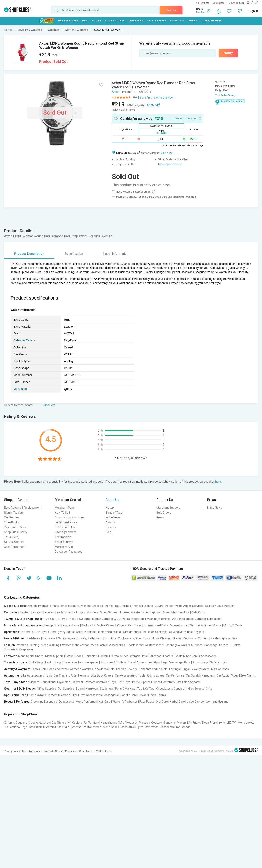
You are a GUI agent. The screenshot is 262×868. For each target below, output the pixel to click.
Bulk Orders (164, 513)
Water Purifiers (85, 632)
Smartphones (59, 606)
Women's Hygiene (217, 702)
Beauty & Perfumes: (17, 702)
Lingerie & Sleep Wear (19, 649)
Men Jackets (246, 723)
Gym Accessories (91, 695)
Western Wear (154, 645)
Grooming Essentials (44, 702)
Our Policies (12, 517)
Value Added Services (189, 606)
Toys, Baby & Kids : (16, 682)
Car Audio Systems (69, 727)
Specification (74, 254)
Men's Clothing (50, 645)
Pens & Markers (125, 689)
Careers (111, 527)
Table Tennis (158, 695)
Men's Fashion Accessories (108, 645)
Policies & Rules (65, 527)
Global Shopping (212, 21)
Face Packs (147, 702)
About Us (112, 500)
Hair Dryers (42, 632)
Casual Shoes (74, 656)
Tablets (148, 606)
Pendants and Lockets (153, 669)
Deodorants (66, 702)
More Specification (170, 164)
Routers (50, 612)
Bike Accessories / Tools (36, 675)
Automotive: (12, 675)
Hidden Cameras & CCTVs (109, 619)
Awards (111, 522)
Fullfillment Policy (66, 522)
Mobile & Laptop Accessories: (24, 625)
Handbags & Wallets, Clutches (184, 645)
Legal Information (116, 254)
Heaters (50, 727)
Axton (116, 92)
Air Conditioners (183, 619)
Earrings (175, 669)
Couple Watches (39, 723)
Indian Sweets (195, 689)
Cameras (201, 619)
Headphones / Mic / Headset (119, 723)
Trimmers (27, 632)
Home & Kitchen (115, 21)
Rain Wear (151, 727)
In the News (113, 517)
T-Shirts (235, 645)
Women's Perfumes (125, 702)
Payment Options (15, 527)
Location (201, 12)
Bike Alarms (248, 675)
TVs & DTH (51, 619)
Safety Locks (219, 662)
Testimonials (63, 537)
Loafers (168, 656)
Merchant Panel (65, 508)
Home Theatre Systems (75, 619)
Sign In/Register (14, 513)
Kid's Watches (220, 669)
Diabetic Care (128, 695)
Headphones (53, 625)
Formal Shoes (119, 656)
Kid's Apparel (192, 682)
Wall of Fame (104, 751)
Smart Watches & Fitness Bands (201, 625)
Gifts (209, 689)
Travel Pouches (73, 662)
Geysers (199, 632)
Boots (179, 656)
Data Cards (199, 612)
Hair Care (105, 702)
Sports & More (156, 21)
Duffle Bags (36, 662)
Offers (192, 21)
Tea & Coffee (146, 689)
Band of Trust (114, 513)
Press (160, 517)
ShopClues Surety (16, 532)
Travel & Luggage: (16, 662)
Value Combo (195, 702)
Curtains (203, 638)
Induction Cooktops (155, 632)
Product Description (29, 254)
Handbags (211, 645)
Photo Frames (92, 727)
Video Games (109, 612)
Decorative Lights (132, 727)
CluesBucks (12, 522)
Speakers (214, 619)
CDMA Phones (164, 606)
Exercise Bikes (69, 695)
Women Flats (138, 656)
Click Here (49, 405)
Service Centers (14, 542)
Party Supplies (141, 682)
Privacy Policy (12, 751)
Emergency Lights (62, 632)
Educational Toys (52, 682)
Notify (228, 53)
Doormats (190, 638)
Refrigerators (136, 619)
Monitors (93, 612)
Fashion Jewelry (127, 669)
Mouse (174, 625)
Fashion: (10, 645)
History (110, 508)
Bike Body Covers (102, 675)
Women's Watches (81, 669)
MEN (85, 21)
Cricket (143, 695)
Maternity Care (172, 682)
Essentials (177, 21)
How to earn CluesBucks (187, 118)
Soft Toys (124, 682)
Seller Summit (64, 542)
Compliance (86, 751)
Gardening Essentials (224, 638)
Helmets (84, 675)
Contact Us (218, 3)
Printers (38, 612)
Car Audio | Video (228, 675)
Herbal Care (177, 702)
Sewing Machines (181, 632)
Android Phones (38, 606)
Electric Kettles (106, 632)
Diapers (34, 682)
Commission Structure (69, 517)
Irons (222, 723)
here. (218, 482)
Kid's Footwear (74, 682)
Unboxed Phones (102, 606)
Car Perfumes (175, 675)
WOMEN (96, 21)
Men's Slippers (54, 656)
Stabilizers (36, 727)
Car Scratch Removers (200, 675)
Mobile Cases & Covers (112, 625)
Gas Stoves (59, 723)
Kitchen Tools (142, 638)
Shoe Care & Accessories (200, 656)
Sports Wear (135, 645)
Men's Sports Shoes (31, 656)
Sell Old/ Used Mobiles (219, 606)
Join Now (167, 153)
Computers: (12, 612)
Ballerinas (155, 656)
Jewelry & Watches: (17, 669)
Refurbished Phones (128, 606)
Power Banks (71, 625)
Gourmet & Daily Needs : (20, 689)
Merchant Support (168, 508)
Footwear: (11, 656)
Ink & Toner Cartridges (71, 612)
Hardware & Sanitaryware (59, 638)
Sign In (253, 11)
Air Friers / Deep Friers (203, 723)
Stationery (107, 689)
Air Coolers (75, 723)
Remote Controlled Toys (101, 682)
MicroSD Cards (233, 625)
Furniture (110, 638)
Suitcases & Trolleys (113, 662)
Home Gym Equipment (43, 695)
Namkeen (92, 689)
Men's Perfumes (86, 702)
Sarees (224, 645)
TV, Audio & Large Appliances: (24, 619)
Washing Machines (158, 619)
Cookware (125, 638)
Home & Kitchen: (15, 638)
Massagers (111, 695)
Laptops (26, 612)
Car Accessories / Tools (130, 675)
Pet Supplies (66, 689)
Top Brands (183, 727)
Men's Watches (58, 669)
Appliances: (12, 632)
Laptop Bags (53, 662)
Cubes (157, 682)
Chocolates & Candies (170, 689)
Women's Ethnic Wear (75, 645)
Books (80, 689)
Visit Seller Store (224, 95)
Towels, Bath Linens (90, 638)
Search (171, 10)
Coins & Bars (39, 669)
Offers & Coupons (16, 723)
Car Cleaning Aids (65, 675)
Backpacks (88, 625)
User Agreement (15, 547)
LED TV (231, 723)
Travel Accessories (140, 662)
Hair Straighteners (129, 632)
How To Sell (62, 513)
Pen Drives (135, 625)
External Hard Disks (156, 625)
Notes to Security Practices (60, 751)
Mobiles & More (68, 21)
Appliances (136, 21)
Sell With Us (203, 3)
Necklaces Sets (105, 669)
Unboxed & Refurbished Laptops (140, 612)
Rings (185, 669)
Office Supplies (46, 689)
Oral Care (162, 702)
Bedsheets (34, 638)
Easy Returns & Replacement (23, 508)
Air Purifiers (91, 723)
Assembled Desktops (176, 612)
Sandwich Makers (175, 723)
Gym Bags (161, 662)
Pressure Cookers (150, 723)
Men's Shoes (111, 727)
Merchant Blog (64, 547)
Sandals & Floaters (97, 656)
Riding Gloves (156, 675)
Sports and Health (16, 695)
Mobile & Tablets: (15, 606)
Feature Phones (80, 606)
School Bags (200, 662)
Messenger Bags (180, 662)
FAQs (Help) (12, 537)
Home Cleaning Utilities (167, 638)
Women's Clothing (28, 645)
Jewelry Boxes (200, 669)
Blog (108, 532)
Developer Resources (69, 552)
